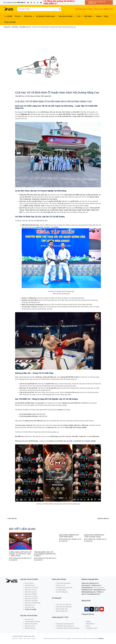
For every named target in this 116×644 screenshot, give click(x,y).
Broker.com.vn (94, 583)
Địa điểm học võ (21, 96)
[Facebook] (38, 3)
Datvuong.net (86, 585)
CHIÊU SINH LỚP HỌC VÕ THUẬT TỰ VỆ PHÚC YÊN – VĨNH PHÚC (20, 554)
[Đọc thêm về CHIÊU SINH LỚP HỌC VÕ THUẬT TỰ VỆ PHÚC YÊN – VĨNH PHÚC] (20, 541)
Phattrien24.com (87, 590)
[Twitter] (28, 3)
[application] (21, 16)
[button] (99, 2)
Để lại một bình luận (15, 558)
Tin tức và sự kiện (30, 609)
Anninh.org (85, 583)
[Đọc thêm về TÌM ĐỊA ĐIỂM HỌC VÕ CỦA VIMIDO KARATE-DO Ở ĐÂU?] (45, 541)
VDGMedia (101, 638)
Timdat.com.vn (96, 585)
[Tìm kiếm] (60, 9)
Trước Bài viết (11, 519)
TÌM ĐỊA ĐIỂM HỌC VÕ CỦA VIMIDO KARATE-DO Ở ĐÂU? (45, 554)
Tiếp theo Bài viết (104, 519)
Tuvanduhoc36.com (93, 594)
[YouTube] (41, 3)
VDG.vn (84, 594)
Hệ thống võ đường (34, 96)
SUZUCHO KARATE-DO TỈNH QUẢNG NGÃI (94, 536)
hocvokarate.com (87, 588)
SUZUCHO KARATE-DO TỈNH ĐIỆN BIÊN (69, 536)
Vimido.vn (100, 592)
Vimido (60, 410)
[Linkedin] (31, 3)
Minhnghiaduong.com (89, 592)
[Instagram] (35, 3)
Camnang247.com (99, 590)
